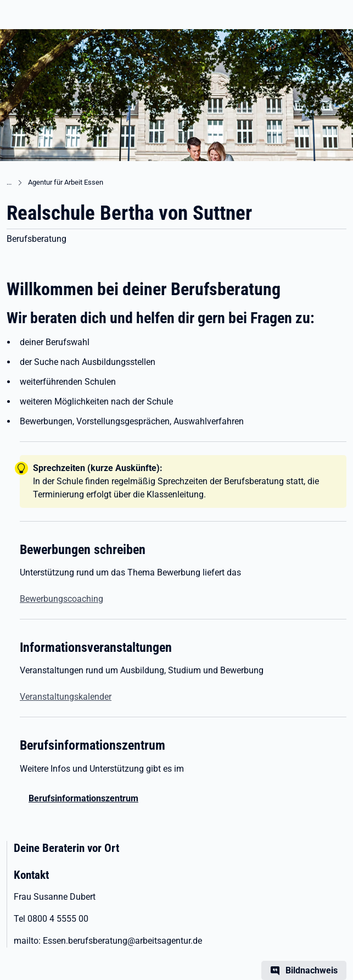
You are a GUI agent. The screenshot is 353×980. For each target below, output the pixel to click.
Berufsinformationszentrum (83, 798)
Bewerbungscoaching (61, 599)
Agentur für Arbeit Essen (66, 182)
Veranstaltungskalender (66, 697)
